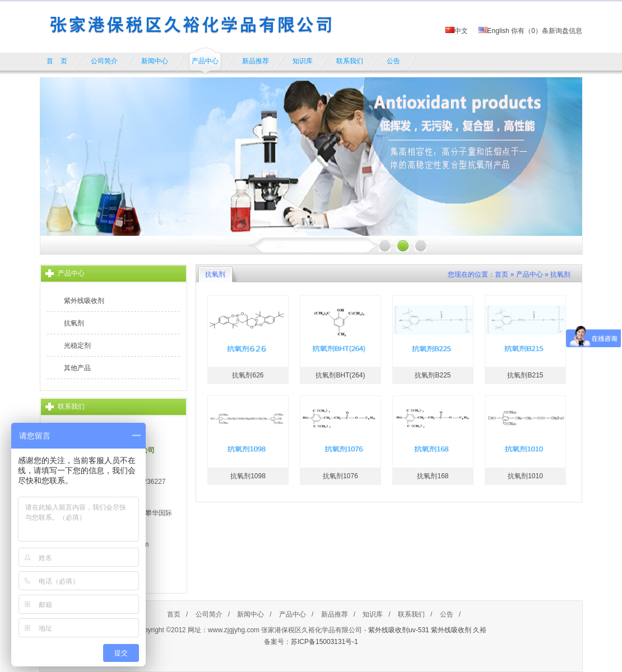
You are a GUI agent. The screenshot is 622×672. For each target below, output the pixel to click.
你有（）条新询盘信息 (547, 31)
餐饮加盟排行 (254, 654)
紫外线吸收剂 (84, 301)
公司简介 (209, 614)
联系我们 (411, 614)
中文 (457, 31)
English (494, 31)
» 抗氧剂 (558, 274)
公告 (447, 614)
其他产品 (77, 368)
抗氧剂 (74, 323)
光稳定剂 (77, 346)
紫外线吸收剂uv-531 (399, 630)
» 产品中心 (527, 274)
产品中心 (293, 614)
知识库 (373, 614)
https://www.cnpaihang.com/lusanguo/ (331, 654)
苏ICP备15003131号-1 (324, 642)
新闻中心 (250, 614)
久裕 (480, 630)
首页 (502, 274)
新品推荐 (335, 614)
